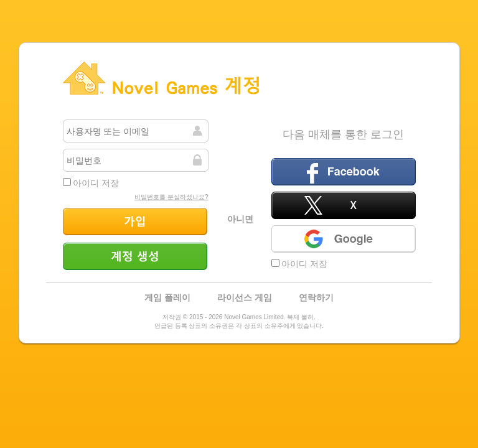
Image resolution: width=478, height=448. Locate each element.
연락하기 (316, 297)
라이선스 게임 (245, 297)
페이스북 (344, 172)
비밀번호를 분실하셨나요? (171, 197)
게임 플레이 (167, 297)
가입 (135, 222)
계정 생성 (135, 256)
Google (344, 239)
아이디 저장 (91, 183)
